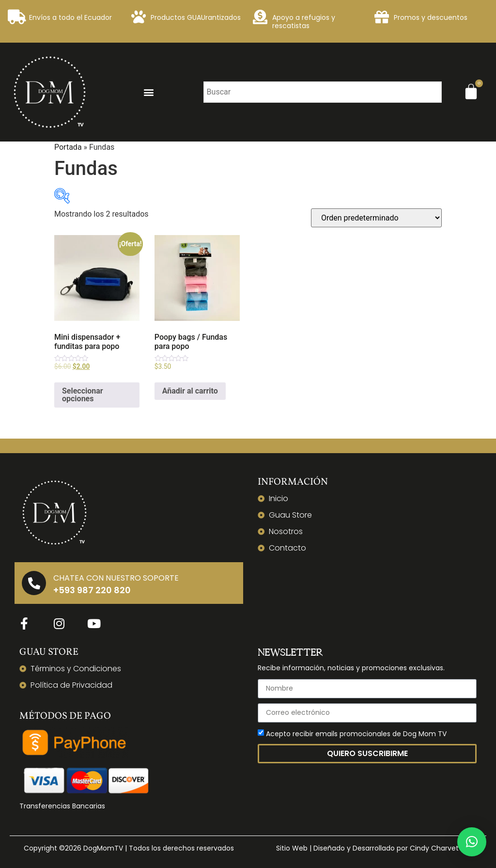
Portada (68, 147)
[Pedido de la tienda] (376, 218)
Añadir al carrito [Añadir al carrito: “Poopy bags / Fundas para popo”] (190, 391)
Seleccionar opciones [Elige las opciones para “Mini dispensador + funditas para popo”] (83, 395)
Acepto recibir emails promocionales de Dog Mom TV (356, 734)
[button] (149, 92)
